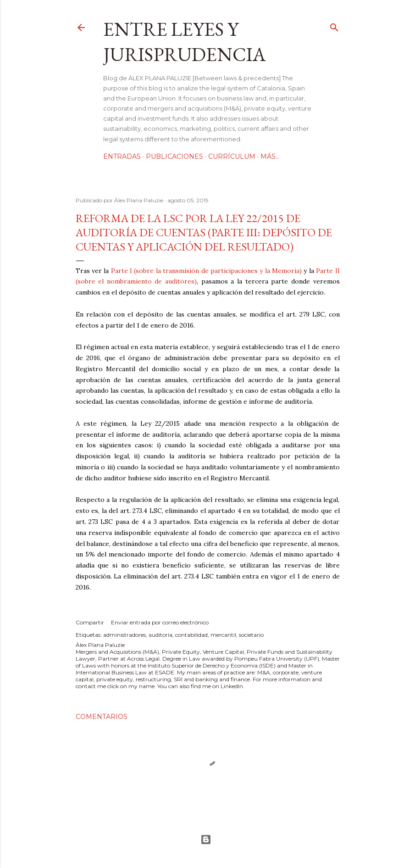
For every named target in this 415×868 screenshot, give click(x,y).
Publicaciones (174, 156)
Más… (270, 156)
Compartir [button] (90, 622)
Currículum (232, 156)
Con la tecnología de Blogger (206, 840)
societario (251, 635)
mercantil (223, 635)
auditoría (160, 635)
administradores (124, 635)
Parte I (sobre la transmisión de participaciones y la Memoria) (206, 271)
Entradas (122, 156)
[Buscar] (334, 25)
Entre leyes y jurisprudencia (185, 42)
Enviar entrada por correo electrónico (160, 622)
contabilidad (191, 635)
